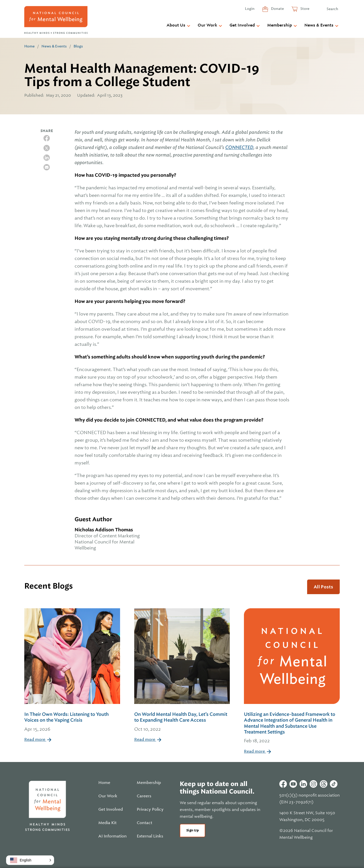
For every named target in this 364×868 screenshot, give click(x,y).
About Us (176, 25)
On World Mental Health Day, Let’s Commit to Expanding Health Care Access (182, 722)
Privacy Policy (150, 809)
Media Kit (107, 823)
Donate (277, 9)
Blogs (78, 46)
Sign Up (192, 830)
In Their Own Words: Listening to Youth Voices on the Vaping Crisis (72, 722)
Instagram (313, 784)
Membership (280, 25)
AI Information (112, 836)
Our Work (207, 25)
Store (304, 9)
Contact (144, 823)
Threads (324, 784)
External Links (150, 836)
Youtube (293, 784)
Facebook (283, 784)
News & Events (319, 25)
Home (29, 46)
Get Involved (242, 25)
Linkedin (303, 784)
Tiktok (334, 784)
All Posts (323, 587)
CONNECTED (239, 147)
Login (250, 9)
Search (332, 9)
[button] (30, 860)
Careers (144, 796)
